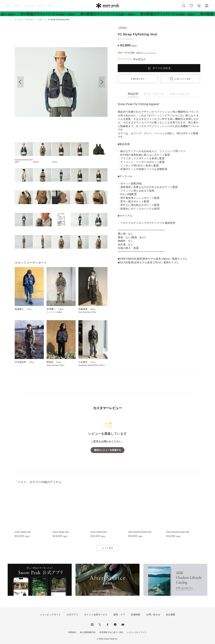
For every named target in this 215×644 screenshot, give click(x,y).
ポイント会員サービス (96, 615)
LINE (115, 625)
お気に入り (191, 7)
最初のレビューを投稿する (107, 450)
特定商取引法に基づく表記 (111, 632)
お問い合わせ (153, 615)
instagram (92, 625)
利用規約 (72, 632)
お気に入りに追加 (183, 79)
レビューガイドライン (137, 632)
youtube (123, 625)
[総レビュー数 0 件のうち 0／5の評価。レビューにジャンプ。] (132, 59)
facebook (107, 625)
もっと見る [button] (107, 548)
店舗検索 (136, 615)
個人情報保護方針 (88, 632)
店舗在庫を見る (138, 79)
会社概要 (171, 615)
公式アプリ (72, 615)
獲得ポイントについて (146, 53)
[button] (102, 82)
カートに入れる (162, 68)
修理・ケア (119, 615)
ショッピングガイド (50, 615)
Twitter (100, 625)
